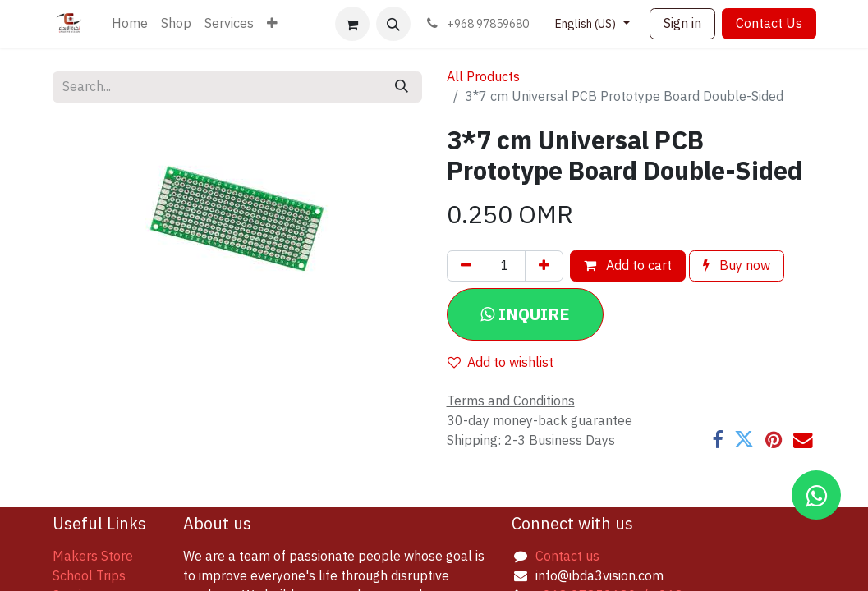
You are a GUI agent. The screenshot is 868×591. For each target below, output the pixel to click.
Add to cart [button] (628, 266)
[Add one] (544, 266)
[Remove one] (466, 266)
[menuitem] (130, 24)
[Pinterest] (774, 440)
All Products (483, 77)
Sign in (682, 24)
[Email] (803, 440)
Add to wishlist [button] (501, 363)
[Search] (402, 87)
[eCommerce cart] (352, 24)
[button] (393, 24)
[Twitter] (744, 440)
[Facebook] (717, 440)
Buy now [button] (737, 266)
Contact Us (769, 24)
